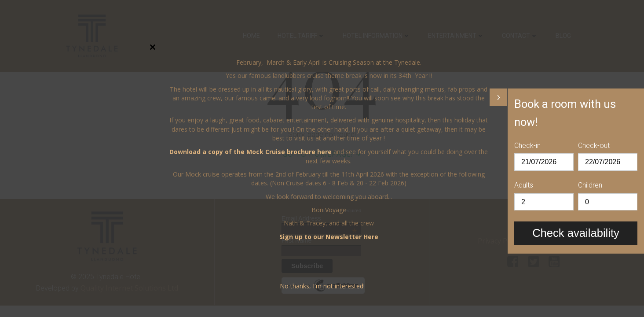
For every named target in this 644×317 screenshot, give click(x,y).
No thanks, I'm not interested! (322, 286)
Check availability (576, 233)
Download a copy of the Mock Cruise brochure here (251, 152)
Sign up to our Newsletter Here (329, 237)
